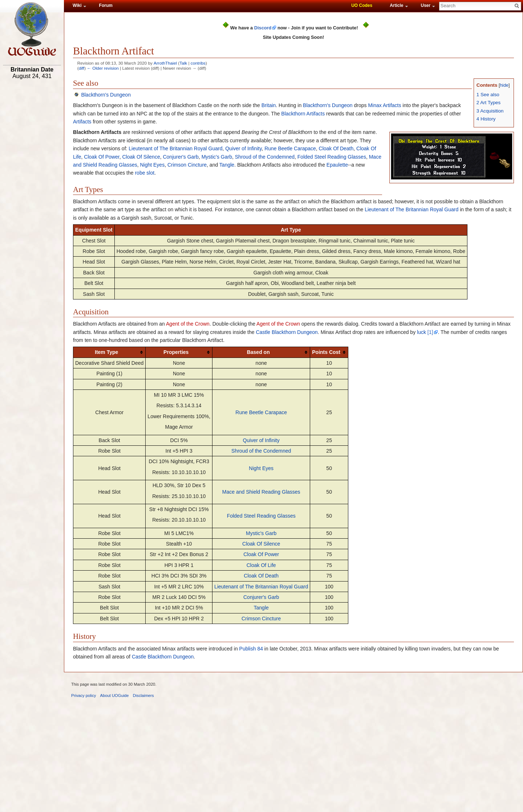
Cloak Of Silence (141, 157)
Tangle (227, 165)
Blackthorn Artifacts (303, 114)
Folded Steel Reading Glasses (332, 157)
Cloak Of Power (102, 157)
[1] (430, 332)
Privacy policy (84, 695)
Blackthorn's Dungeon (106, 95)
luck (421, 332)
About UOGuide (115, 695)
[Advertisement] (32, 195)
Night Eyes (152, 165)
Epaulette (337, 165)
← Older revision (103, 68)
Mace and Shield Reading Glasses (261, 492)
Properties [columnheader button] (176, 352)
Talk (183, 63)
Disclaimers (143, 695)
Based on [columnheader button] (258, 352)
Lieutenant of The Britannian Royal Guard (175, 148)
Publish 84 (251, 649)
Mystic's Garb (217, 157)
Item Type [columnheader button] (106, 352)
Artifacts (82, 122)
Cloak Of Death (336, 148)
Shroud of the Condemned (265, 157)
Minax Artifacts (384, 105)
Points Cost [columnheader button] (326, 352)
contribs (198, 63)
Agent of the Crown (188, 324)
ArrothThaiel (165, 63)
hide (504, 85)
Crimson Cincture (187, 165)
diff (82, 68)
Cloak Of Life (261, 565)
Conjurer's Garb (181, 157)
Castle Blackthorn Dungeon (287, 332)
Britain (269, 105)
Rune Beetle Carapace (290, 148)
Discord (263, 28)
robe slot (145, 173)
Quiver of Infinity (243, 148)
